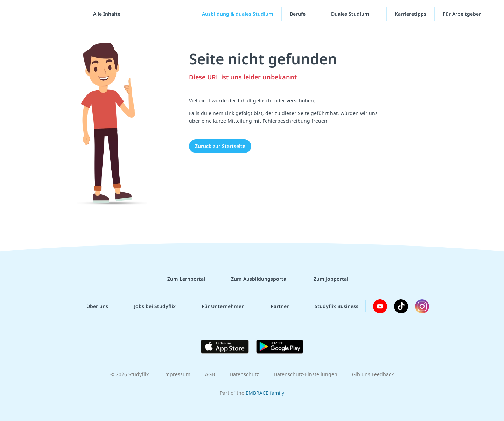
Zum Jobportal (325, 279)
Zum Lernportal (181, 279)
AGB (210, 374)
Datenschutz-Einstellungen (306, 374)
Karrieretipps (411, 14)
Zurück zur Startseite (220, 146)
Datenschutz (244, 374)
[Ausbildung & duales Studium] (232, 14)
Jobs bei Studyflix (149, 306)
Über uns (92, 306)
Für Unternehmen (218, 306)
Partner (274, 306)
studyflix (47, 14)
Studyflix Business (331, 306)
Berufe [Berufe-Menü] (298, 14)
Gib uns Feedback (373, 374)
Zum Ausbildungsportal (254, 279)
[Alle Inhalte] (104, 14)
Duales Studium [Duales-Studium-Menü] (351, 14)
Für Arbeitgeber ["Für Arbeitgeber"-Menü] (463, 14)
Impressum (177, 374)
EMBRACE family (265, 393)
